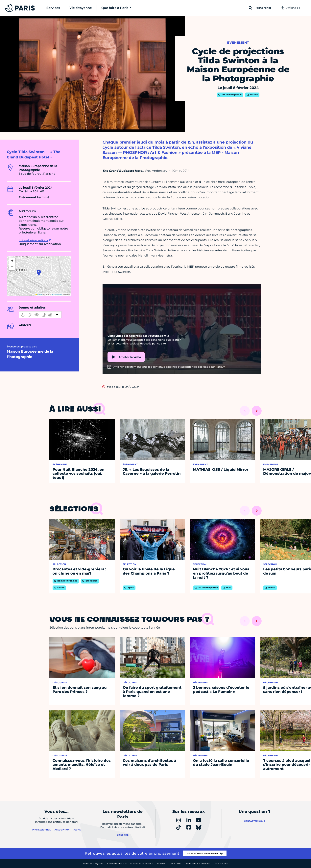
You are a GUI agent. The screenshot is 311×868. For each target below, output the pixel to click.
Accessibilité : (130, 864)
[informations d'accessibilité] (40, 315)
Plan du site (221, 864)
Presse (161, 864)
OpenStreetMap (56, 294)
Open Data (175, 864)
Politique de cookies (198, 864)
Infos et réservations (33, 240)
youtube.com (157, 336)
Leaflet (39, 294)
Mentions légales (93, 864)
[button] (39, 273)
